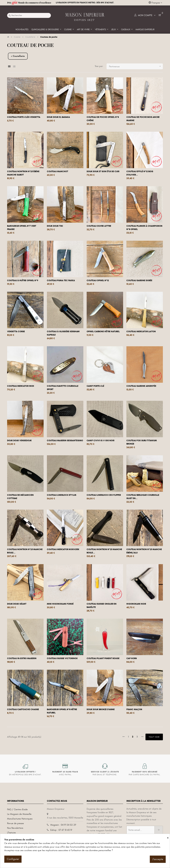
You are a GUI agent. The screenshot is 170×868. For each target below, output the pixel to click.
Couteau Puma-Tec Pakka (61, 280)
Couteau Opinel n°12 (98, 280)
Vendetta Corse (16, 332)
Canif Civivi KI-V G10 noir (100, 441)
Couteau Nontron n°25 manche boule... (25, 551)
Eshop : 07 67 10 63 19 (61, 830)
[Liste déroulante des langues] (155, 3)
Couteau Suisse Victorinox (62, 658)
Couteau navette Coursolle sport (63, 388)
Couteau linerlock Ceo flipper (104, 495)
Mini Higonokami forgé (60, 604)
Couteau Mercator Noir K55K (63, 549)
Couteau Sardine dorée (139, 280)
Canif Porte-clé (95, 386)
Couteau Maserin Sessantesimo (65, 441)
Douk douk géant (17, 604)
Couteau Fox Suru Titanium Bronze (142, 442)
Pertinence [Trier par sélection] (136, 66)
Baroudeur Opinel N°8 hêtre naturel (62, 711)
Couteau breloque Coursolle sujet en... (143, 497)
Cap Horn (132, 658)
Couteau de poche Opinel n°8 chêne (103, 119)
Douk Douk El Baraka (58, 117)
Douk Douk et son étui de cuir (103, 171)
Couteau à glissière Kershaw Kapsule (63, 333)
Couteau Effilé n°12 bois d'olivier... (140, 173)
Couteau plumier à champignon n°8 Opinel (144, 228)
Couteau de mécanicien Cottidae (20, 497)
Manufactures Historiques (20, 819)
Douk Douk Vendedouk (19, 441)
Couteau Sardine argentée (141, 386)
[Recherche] (29, 15)
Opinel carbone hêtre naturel (103, 332)
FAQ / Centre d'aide (17, 809)
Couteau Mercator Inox (21, 386)
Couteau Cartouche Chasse (23, 709)
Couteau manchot (57, 171)
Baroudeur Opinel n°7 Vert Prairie (22, 228)
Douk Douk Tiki (55, 226)
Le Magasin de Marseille (19, 814)
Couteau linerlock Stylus (62, 495)
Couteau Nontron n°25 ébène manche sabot (23, 173)
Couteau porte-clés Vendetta (24, 117)
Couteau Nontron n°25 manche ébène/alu (144, 551)
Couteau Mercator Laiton (141, 332)
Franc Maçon (134, 709)
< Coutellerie (18, 56)
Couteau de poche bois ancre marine (143, 119)
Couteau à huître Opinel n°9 (23, 280)
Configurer (13, 859)
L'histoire (11, 833)
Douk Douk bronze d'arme (101, 709)
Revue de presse (15, 823)
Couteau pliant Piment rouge (103, 658)
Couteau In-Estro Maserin (22, 658)
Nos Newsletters (15, 828)
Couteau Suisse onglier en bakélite (102, 606)
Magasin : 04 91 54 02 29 (63, 825)
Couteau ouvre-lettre (99, 226)
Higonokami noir (136, 604)
